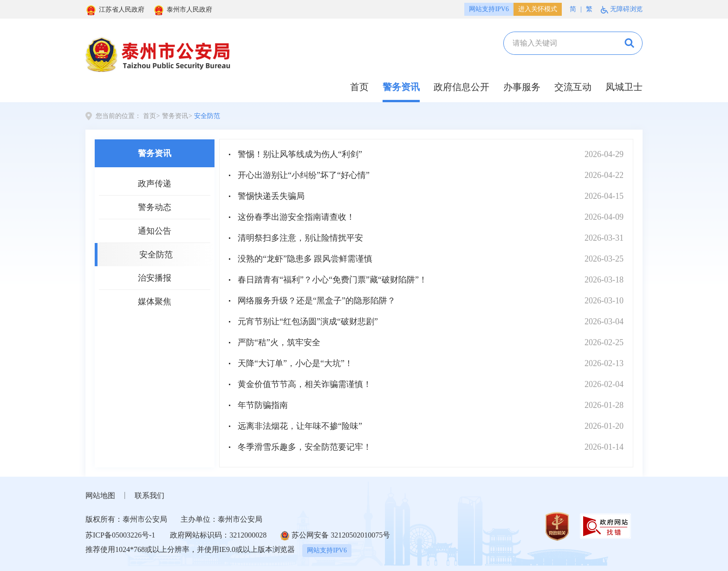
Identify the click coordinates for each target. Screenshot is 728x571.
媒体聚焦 (155, 302)
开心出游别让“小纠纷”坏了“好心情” (304, 175)
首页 (359, 87)
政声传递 (155, 184)
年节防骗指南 (263, 405)
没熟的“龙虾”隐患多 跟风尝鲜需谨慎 (305, 259)
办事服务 (522, 87)
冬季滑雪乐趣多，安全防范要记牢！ (305, 447)
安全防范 (207, 116)
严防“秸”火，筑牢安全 (279, 342)
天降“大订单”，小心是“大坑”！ (295, 363)
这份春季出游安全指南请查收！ (296, 217)
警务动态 (155, 207)
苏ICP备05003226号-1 (120, 535)
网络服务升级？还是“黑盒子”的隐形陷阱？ (317, 301)
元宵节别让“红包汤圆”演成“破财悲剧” (308, 322)
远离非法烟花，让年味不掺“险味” (300, 426)
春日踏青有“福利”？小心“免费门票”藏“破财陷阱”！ (332, 280)
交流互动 (573, 87)
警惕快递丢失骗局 (271, 196)
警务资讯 (401, 87)
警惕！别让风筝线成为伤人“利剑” (300, 154)
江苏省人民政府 (115, 10)
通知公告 (155, 231)
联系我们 (149, 496)
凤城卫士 (624, 87)
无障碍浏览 (622, 10)
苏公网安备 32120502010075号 (335, 536)
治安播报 (155, 278)
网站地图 (100, 496)
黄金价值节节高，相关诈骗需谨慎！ (305, 384)
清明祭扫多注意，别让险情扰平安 (300, 238)
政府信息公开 (461, 87)
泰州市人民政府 (183, 10)
